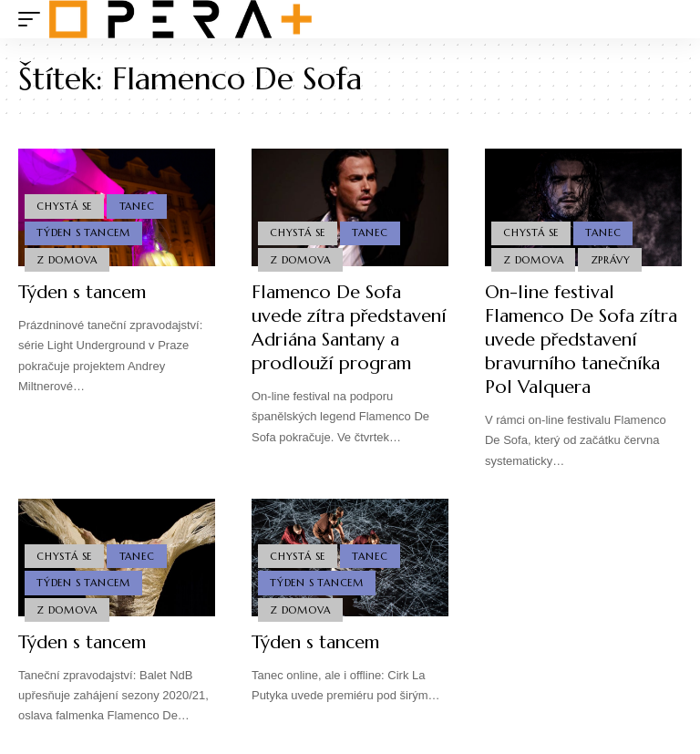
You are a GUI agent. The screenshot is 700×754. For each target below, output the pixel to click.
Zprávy (611, 260)
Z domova (67, 260)
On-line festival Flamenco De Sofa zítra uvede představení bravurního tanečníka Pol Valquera (581, 340)
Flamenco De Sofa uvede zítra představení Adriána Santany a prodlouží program (349, 328)
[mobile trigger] (34, 19)
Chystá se (64, 206)
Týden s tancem (82, 292)
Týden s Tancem (83, 232)
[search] (668, 19)
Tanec (137, 206)
